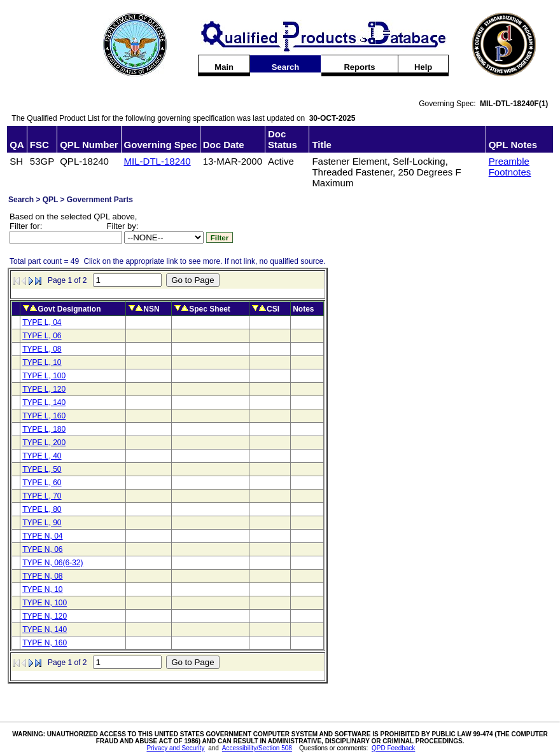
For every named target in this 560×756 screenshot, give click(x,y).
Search (285, 67)
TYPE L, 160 (44, 416)
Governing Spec (161, 145)
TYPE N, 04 (42, 536)
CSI (273, 309)
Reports (359, 67)
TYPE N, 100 (45, 603)
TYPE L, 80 (42, 509)
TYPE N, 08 (42, 576)
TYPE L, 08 (42, 349)
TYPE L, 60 (42, 483)
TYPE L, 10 (42, 362)
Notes (303, 309)
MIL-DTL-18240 (157, 161)
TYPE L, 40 (42, 456)
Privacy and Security (175, 748)
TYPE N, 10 (42, 589)
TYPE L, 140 (44, 402)
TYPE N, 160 (45, 643)
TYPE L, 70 (42, 496)
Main (224, 67)
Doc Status (283, 139)
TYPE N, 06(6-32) (52, 563)
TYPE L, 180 (44, 429)
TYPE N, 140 (45, 629)
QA (17, 145)
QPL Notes (513, 145)
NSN (151, 309)
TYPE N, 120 (45, 616)
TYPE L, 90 (42, 523)
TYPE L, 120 (44, 389)
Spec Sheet (210, 309)
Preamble (509, 161)
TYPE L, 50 (42, 469)
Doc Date (224, 145)
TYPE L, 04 (42, 322)
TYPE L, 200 (44, 443)
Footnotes (510, 172)
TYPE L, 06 (42, 336)
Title (322, 145)
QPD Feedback (393, 748)
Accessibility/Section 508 (257, 748)
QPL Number (89, 145)
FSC (39, 145)
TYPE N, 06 (42, 549)
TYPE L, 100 (44, 376)
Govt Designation (69, 309)
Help (423, 67)
